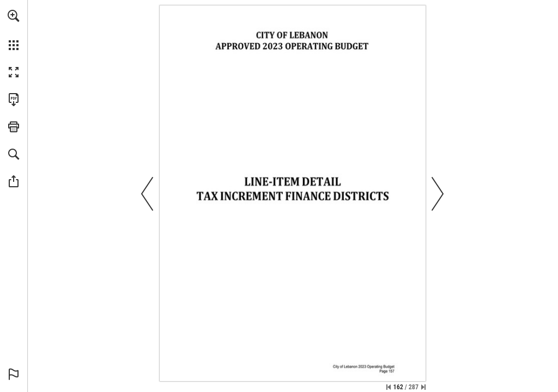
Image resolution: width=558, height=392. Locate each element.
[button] (14, 16)
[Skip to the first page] (389, 387)
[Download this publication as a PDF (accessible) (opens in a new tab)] (14, 100)
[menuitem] (14, 30)
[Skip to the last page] (423, 387)
